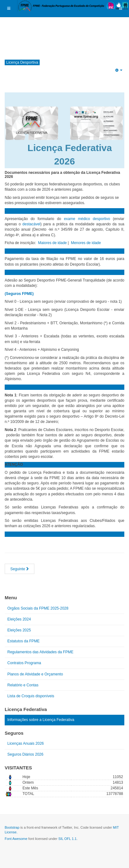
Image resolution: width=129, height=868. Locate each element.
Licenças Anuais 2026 (26, 743)
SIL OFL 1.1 (68, 839)
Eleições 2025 (19, 630)
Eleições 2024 (19, 619)
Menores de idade (86, 243)
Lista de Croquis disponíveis (31, 696)
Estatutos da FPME (24, 641)
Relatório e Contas (23, 685)
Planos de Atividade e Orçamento (35, 674)
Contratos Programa (24, 663)
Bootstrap (12, 827)
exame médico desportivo (87, 219)
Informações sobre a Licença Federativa (41, 720)
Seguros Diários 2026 (25, 754)
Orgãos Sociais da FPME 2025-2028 (38, 608)
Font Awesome (16, 839)
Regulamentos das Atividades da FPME (40, 652)
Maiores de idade (52, 243)
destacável (31, 224)
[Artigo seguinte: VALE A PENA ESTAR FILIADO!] (20, 569)
